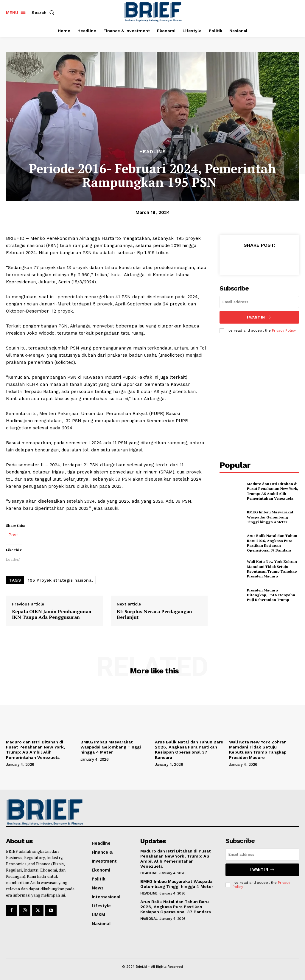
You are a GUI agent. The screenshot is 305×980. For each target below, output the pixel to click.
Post (13, 534)
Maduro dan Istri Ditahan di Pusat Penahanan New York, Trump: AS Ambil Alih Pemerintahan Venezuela (272, 491)
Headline (152, 152)
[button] (44, 13)
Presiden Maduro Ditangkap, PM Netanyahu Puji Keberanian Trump (273, 595)
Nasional (149, 917)
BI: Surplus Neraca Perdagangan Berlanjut (154, 614)
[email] (259, 302)
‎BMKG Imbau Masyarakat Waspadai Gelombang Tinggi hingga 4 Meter (273, 517)
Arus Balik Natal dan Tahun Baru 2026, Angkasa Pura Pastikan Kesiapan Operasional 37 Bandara (271, 543)
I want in (259, 317)
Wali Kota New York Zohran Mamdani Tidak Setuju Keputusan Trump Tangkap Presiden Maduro (271, 569)
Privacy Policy (284, 330)
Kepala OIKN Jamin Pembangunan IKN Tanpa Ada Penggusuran (52, 614)
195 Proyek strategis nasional (60, 580)
